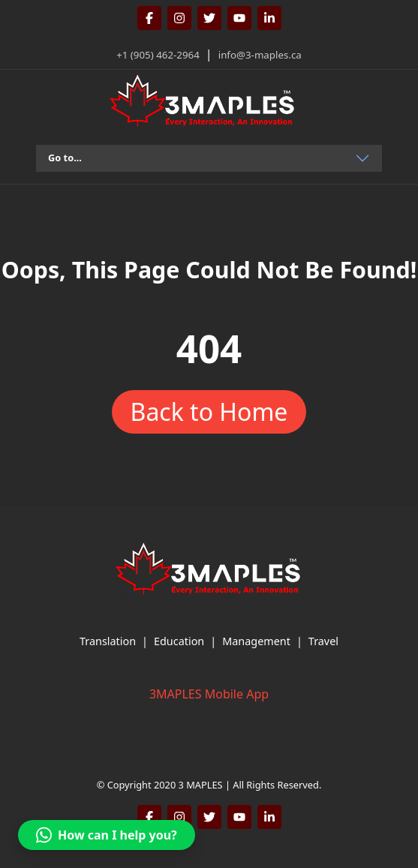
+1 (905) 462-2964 (158, 55)
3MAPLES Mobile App (209, 694)
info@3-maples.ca (260, 55)
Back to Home (209, 411)
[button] (107, 835)
